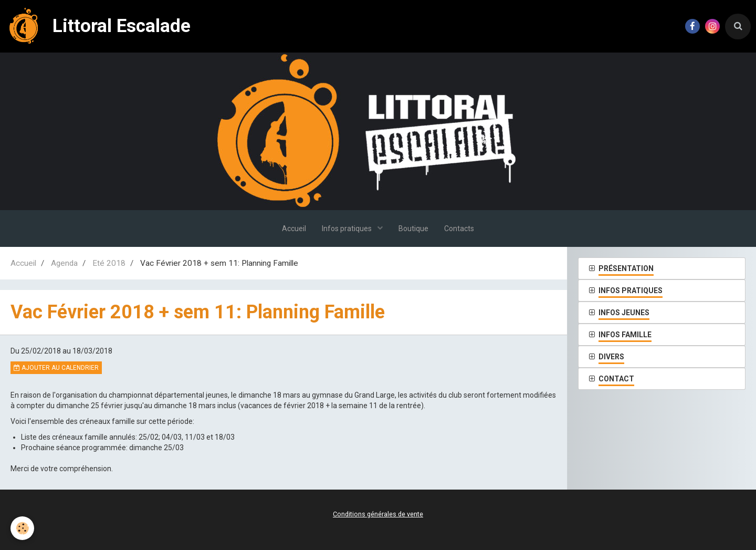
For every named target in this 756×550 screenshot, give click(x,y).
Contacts (459, 229)
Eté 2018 (109, 263)
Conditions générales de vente (378, 514)
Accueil (294, 229)
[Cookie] (22, 528)
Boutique (413, 229)
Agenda (64, 263)
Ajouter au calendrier (56, 368)
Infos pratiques (348, 229)
